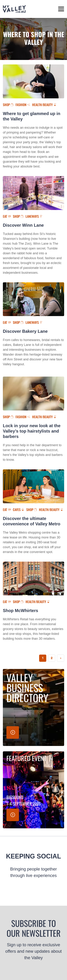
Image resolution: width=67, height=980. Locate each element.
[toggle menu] (61, 9)
